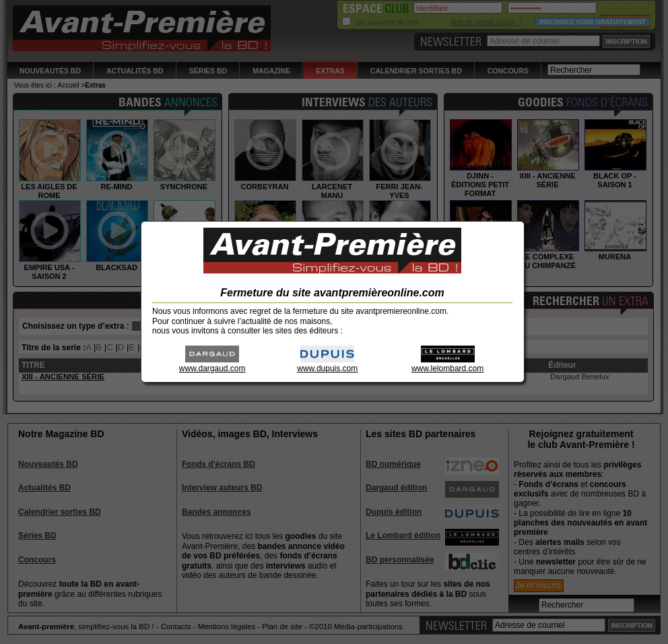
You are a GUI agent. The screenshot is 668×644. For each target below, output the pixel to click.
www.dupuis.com (327, 364)
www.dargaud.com (212, 364)
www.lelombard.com (447, 364)
